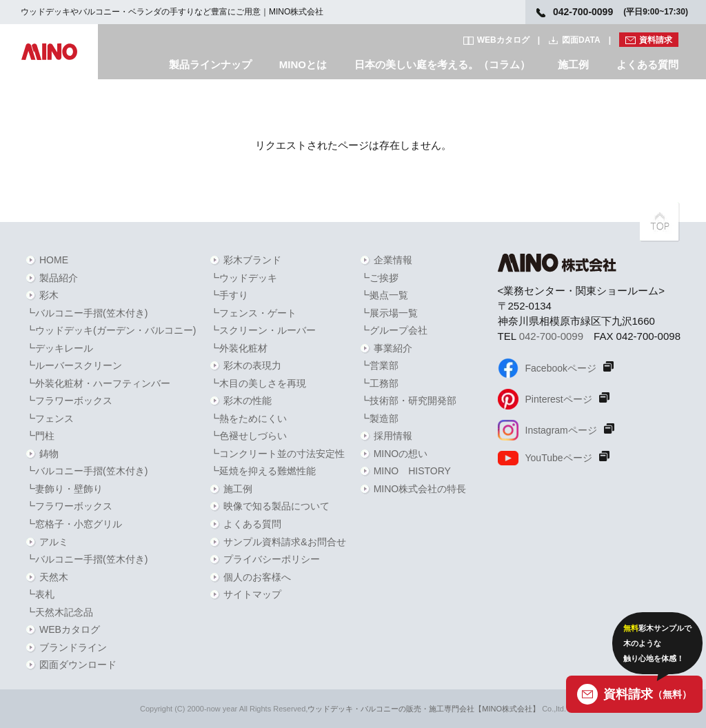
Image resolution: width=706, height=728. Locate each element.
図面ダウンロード (78, 665)
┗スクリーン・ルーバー (263, 330)
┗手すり (229, 295)
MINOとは (303, 64)
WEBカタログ (503, 40)
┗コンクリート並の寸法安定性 (277, 454)
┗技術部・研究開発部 (408, 401)
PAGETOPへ (660, 222)
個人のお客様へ (257, 577)
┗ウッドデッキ (243, 278)
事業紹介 (393, 348)
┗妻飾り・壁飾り (64, 489)
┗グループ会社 (394, 330)
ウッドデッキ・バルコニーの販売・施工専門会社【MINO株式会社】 (424, 709)
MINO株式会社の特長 (420, 489)
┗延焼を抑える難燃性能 (263, 471)
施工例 (573, 64)
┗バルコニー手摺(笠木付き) (87, 313)
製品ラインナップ (210, 64)
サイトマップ (252, 594)
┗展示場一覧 (389, 313)
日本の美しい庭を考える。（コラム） (442, 64)
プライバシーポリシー (272, 559)
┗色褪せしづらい (248, 436)
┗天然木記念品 (59, 612)
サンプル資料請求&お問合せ (284, 542)
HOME (54, 260)
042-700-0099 (551, 336)
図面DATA (581, 40)
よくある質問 (647, 64)
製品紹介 (59, 278)
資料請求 (656, 40)
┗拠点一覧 (384, 295)
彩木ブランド (252, 260)
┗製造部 (379, 418)
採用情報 (393, 436)
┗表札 (40, 594)
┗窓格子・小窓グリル (74, 524)
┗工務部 (379, 383)
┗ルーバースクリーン (74, 365)
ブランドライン (73, 647)
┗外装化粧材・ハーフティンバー (98, 383)
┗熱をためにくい (248, 418)
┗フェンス (50, 418)
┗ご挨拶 (379, 278)
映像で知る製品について (276, 506)
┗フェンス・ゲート (253, 313)
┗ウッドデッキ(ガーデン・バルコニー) (111, 330)
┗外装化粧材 (239, 348)
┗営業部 (379, 365)
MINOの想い (401, 454)
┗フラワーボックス (69, 401)
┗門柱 (40, 436)
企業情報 (393, 260)
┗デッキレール (59, 348)
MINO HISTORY (412, 471)
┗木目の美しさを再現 (258, 383)
